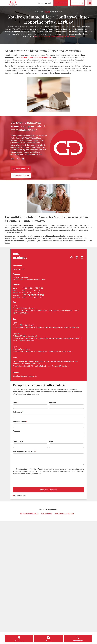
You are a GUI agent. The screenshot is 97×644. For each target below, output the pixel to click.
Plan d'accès (19, 641)
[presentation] (29, 486)
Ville (51, 441)
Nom (16, 402)
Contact (49, 641)
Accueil (47, 12)
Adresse (17, 431)
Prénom (52, 402)
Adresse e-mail (20, 422)
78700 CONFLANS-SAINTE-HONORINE (29, 279)
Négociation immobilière (29, 513)
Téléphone (18, 412)
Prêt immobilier (47, 513)
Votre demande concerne (24, 451)
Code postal (18, 441)
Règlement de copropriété (64, 513)
